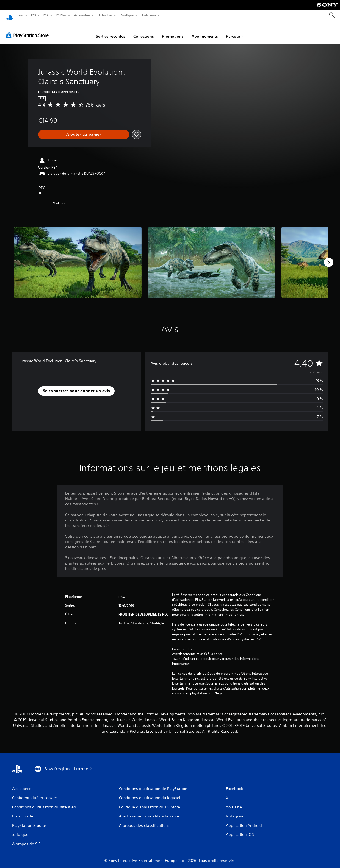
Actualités (105, 15)
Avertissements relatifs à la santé (197, 649)
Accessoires (82, 15)
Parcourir (234, 31)
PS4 (46, 15)
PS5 (34, 15)
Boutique (127, 15)
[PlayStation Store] (29, 30)
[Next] (328, 257)
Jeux (20, 15)
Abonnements (205, 31)
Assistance (149, 15)
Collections (144, 31)
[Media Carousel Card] (78, 257)
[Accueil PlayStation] (10, 15)
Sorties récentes (111, 31)
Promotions (173, 31)
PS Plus (61, 15)
